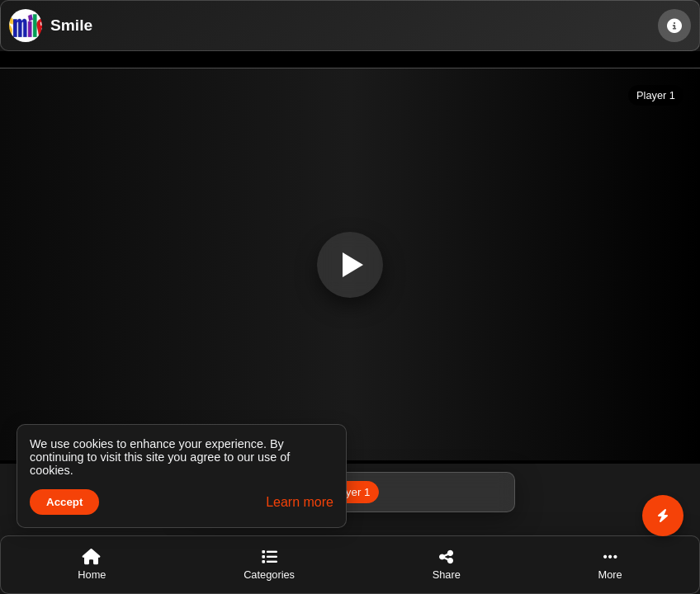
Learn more (300, 502)
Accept (64, 502)
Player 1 (350, 492)
